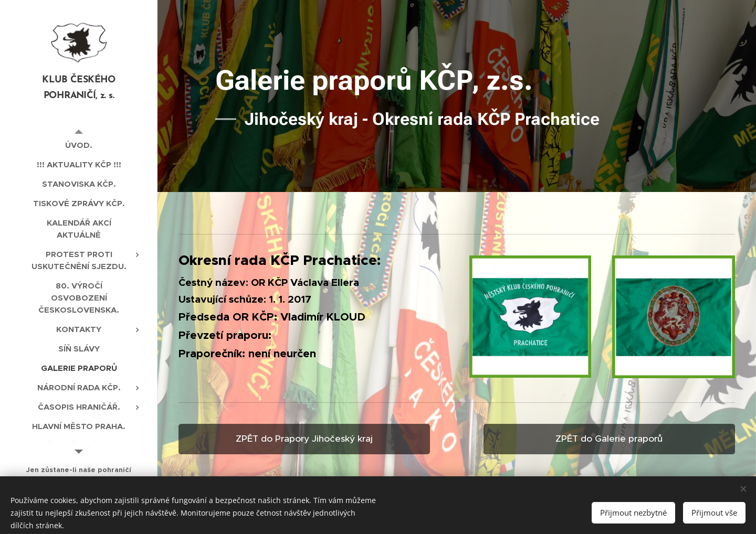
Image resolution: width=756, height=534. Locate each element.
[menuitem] (79, 145)
